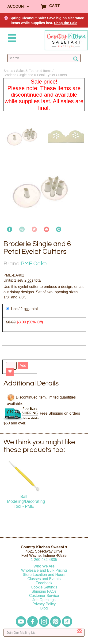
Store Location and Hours (44, 575)
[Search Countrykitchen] (44, 58)
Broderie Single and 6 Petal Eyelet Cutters (35, 75)
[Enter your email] (44, 633)
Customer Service (44, 596)
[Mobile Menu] (11, 39)
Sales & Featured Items (34, 71)
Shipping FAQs (44, 591)
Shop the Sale (66, 23)
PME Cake (34, 264)
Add (23, 366)
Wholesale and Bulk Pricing (44, 570)
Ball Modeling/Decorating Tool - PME (26, 501)
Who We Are (44, 566)
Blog (44, 608)
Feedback (44, 583)
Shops (8, 71)
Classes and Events (44, 579)
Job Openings (44, 600)
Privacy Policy (44, 604)
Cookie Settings (44, 587)
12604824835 (44, 560)
